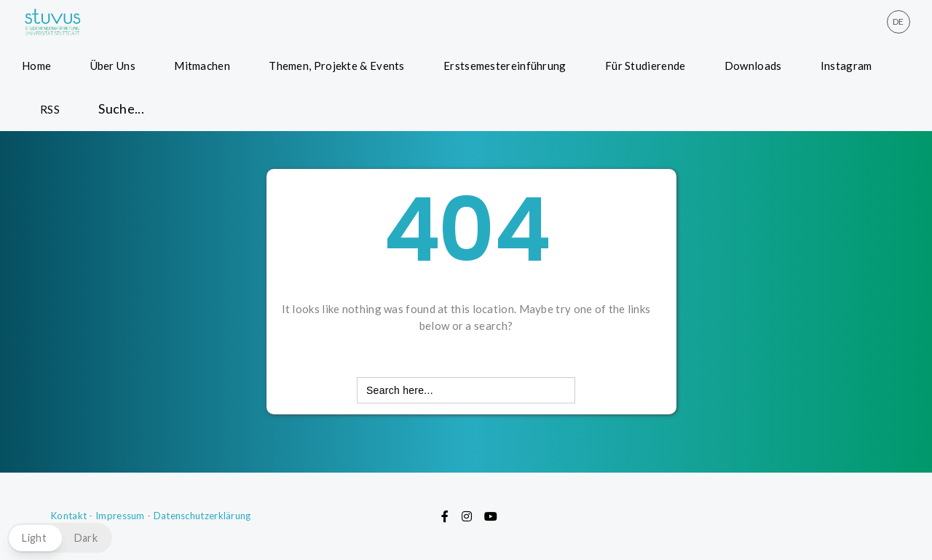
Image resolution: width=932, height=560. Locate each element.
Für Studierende (645, 66)
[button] (60, 538)
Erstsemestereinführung (505, 66)
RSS (50, 109)
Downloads (753, 66)
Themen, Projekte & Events (337, 66)
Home (36, 66)
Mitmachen (202, 66)
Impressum (120, 516)
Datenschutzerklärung (202, 516)
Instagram (846, 66)
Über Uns (113, 66)
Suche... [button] (121, 109)
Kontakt (69, 516)
